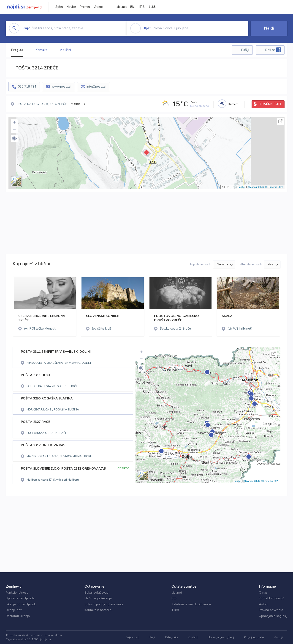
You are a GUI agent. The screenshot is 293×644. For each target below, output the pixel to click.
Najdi (269, 28)
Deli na (273, 50)
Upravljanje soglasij (273, 616)
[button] (14, 138)
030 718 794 (27, 87)
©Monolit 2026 (256, 187)
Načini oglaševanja (98, 598)
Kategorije (171, 637)
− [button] (14, 130)
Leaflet (242, 187)
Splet (59, 7)
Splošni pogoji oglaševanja (104, 604)
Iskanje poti (14, 610)
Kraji (152, 637)
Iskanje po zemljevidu (21, 604)
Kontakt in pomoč (271, 598)
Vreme (98, 7)
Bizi (133, 7)
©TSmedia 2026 (274, 187)
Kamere (233, 104)
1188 (152, 7)
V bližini (65, 50)
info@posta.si (96, 87)
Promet (85, 7)
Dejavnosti (133, 637)
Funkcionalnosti (17, 593)
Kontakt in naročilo (98, 610)
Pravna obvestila (271, 610)
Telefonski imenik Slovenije (191, 604)
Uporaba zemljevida (20, 598)
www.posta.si (61, 87)
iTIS (142, 7)
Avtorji (264, 604)
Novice (71, 7)
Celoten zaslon (280, 121)
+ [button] (14, 123)
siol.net (122, 7)
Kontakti (41, 50)
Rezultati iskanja (18, 616)
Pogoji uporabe (254, 637)
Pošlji (245, 50)
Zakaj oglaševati (96, 593)
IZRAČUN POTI (270, 104)
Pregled (17, 50)
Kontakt (193, 637)
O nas (263, 593)
